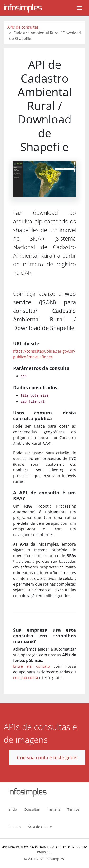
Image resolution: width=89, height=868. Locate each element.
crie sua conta (26, 678)
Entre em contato (32, 666)
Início (13, 809)
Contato (14, 827)
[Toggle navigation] (80, 8)
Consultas (32, 809)
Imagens (54, 809)
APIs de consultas (23, 27)
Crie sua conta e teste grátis (47, 757)
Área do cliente (40, 827)
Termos (73, 809)
